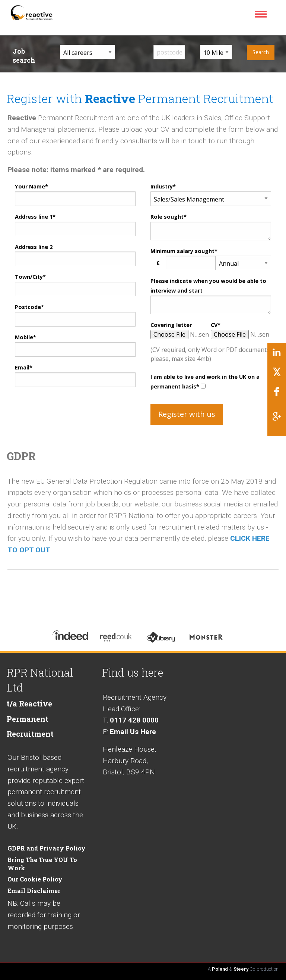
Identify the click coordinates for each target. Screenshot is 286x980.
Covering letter (171, 325)
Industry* (163, 186)
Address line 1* (35, 217)
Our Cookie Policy (35, 879)
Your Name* (31, 186)
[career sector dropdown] (88, 52)
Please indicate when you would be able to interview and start (208, 286)
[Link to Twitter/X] (277, 375)
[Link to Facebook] (277, 394)
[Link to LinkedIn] (277, 355)
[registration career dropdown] (211, 199)
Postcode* (29, 307)
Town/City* (30, 277)
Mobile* (26, 337)
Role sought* (169, 217)
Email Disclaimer (34, 891)
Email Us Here (133, 732)
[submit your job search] (261, 52)
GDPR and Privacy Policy (47, 848)
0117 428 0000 (134, 720)
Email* (24, 367)
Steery (241, 969)
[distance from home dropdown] (216, 52)
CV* (216, 325)
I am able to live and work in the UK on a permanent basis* (205, 382)
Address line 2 (34, 247)
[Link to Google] (277, 419)
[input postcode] (169, 52)
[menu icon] (262, 17)
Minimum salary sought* (184, 251)
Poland (220, 969)
